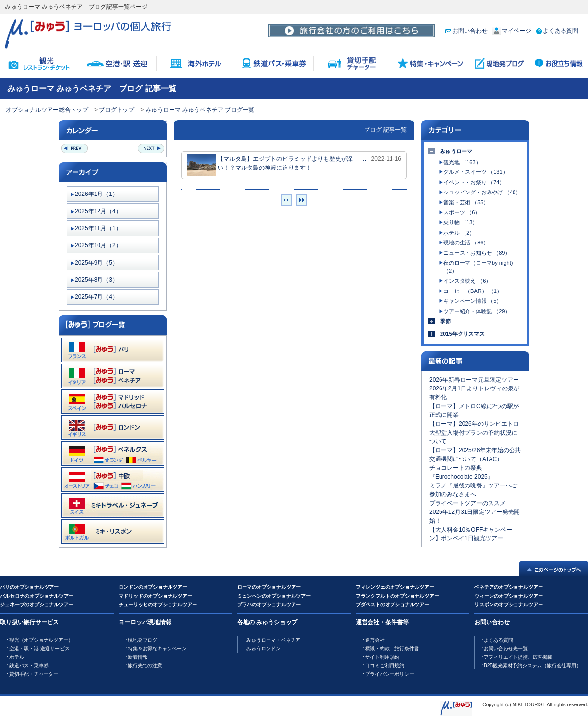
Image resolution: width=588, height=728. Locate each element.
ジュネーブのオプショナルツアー (37, 604)
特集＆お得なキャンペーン (157, 648)
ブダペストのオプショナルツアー (392, 604)
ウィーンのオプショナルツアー (509, 596)
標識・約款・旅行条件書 (392, 648)
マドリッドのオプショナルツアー (155, 596)
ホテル (17, 657)
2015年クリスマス (462, 334)
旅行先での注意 (145, 666)
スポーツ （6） (462, 212)
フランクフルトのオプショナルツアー (397, 596)
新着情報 (138, 657)
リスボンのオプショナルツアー (509, 604)
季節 (445, 321)
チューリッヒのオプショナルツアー (158, 604)
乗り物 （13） (461, 222)
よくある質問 (557, 31)
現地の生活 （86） (466, 243)
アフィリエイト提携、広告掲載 (518, 657)
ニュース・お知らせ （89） (477, 253)
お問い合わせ (466, 31)
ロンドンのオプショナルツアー (153, 587)
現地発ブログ (143, 640)
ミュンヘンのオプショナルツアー (274, 596)
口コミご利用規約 (385, 666)
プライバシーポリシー (390, 674)
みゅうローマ (456, 151)
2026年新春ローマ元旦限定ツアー (474, 380)
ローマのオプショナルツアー (269, 587)
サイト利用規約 (382, 657)
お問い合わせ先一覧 (506, 648)
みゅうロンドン (264, 648)
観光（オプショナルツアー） (41, 640)
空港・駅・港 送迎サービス (39, 648)
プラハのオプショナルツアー (269, 604)
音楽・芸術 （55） (466, 202)
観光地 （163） (462, 162)
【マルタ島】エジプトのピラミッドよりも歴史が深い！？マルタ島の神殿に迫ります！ (270, 165)
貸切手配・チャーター (34, 674)
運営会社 (375, 640)
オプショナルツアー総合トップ (47, 110)
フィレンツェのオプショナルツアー (395, 587)
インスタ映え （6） (467, 281)
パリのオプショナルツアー (29, 587)
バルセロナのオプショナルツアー (37, 596)
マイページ (512, 31)
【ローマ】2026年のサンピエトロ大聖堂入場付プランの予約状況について (474, 433)
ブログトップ (117, 110)
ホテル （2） (459, 233)
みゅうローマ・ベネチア (273, 640)
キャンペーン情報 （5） (473, 301)
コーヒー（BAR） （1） (473, 291)
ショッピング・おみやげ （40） (482, 192)
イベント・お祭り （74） (474, 182)
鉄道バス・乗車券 (29, 666)
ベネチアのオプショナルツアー (509, 587)
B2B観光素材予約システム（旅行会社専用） (532, 666)
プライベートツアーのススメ (467, 503)
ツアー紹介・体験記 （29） (477, 311)
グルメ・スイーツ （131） (476, 172)
